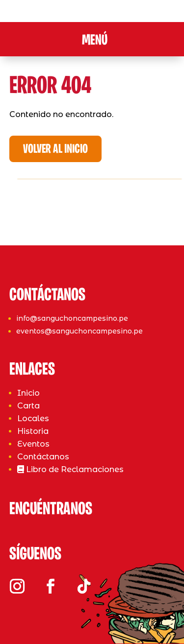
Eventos (33, 444)
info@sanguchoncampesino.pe (72, 318)
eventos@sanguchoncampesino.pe (79, 331)
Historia (33, 431)
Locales (33, 418)
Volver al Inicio (55, 150)
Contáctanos (43, 457)
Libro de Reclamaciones (70, 469)
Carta (28, 406)
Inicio (28, 393)
